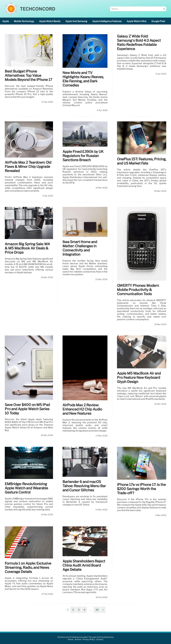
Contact (100, 639)
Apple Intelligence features (107, 21)
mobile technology (24, 21)
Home (71, 639)
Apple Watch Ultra (136, 21)
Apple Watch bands (50, 21)
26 (97, 610)
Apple (6, 21)
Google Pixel (158, 21)
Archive (78, 639)
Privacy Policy (89, 639)
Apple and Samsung (76, 21)
